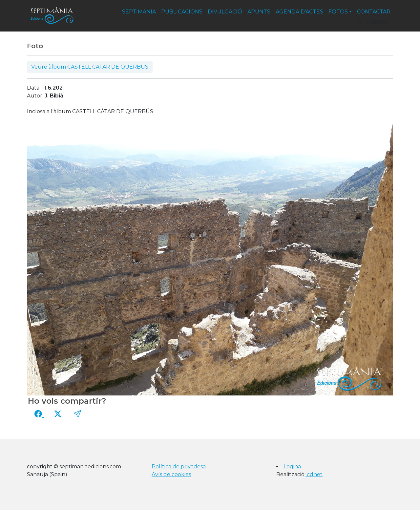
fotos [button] (338, 12)
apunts (259, 12)
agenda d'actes (299, 12)
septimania (139, 12)
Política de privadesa (179, 467)
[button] (77, 414)
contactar (374, 12)
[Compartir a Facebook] (39, 414)
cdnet (314, 474)
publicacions (182, 12)
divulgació (225, 12)
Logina (292, 467)
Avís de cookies (171, 474)
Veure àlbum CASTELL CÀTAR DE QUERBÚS (90, 67)
